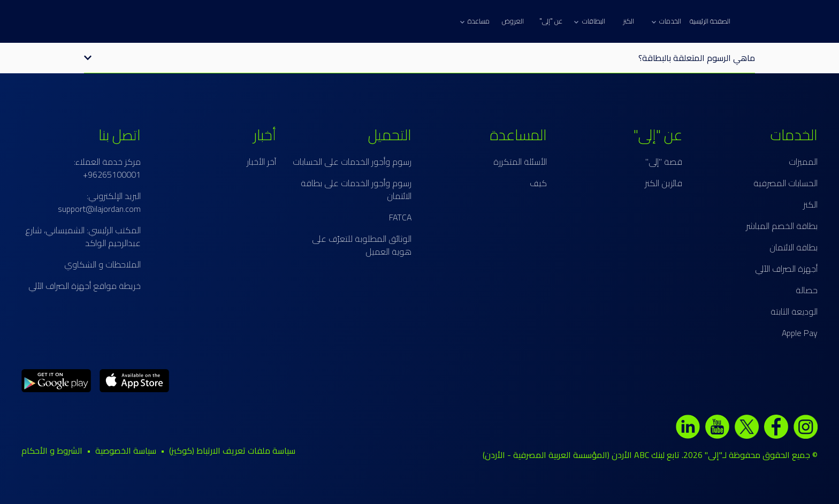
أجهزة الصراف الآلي (786, 269)
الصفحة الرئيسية (710, 21)
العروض (513, 21)
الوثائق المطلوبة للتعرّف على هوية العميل (362, 245)
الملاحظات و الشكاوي (102, 264)
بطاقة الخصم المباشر (782, 226)
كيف (538, 183)
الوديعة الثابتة (794, 311)
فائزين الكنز (663, 183)
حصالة (807, 290)
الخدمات (666, 21)
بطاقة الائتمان (794, 247)
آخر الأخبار (261, 162)
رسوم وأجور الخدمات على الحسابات (352, 162)
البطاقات (589, 21)
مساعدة (475, 21)
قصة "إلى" (664, 162)
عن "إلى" (551, 21)
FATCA (400, 217)
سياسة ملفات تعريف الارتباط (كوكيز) (232, 450)
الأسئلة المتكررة (520, 162)
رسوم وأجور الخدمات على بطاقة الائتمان (356, 189)
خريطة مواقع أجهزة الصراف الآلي (85, 286)
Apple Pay (800, 333)
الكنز (628, 21)
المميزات (803, 162)
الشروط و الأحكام (52, 450)
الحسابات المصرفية (785, 183)
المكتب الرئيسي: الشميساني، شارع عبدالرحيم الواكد (83, 236)
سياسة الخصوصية (126, 450)
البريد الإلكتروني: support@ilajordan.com (99, 202)
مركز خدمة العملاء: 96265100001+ (107, 168)
